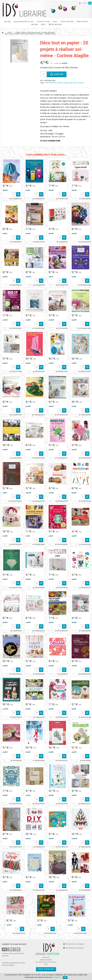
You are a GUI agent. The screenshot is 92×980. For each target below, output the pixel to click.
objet (71, 83)
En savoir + (57, 977)
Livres (55, 22)
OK (65, 977)
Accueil (7, 22)
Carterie (34, 24)
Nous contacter (46, 969)
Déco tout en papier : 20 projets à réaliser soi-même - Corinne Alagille (30, 34)
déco (75, 83)
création (81, 83)
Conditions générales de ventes (13, 963)
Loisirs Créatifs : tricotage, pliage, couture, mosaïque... (35, 32)
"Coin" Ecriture (67, 22)
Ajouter (57, 74)
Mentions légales (8, 965)
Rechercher (55, 24)
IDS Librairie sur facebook (73, 948)
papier (66, 83)
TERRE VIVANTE (82, 22)
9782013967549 (51, 83)
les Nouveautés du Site (24, 22)
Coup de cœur (43, 22)
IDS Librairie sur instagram (74, 944)
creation (60, 83)
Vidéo (43, 24)
